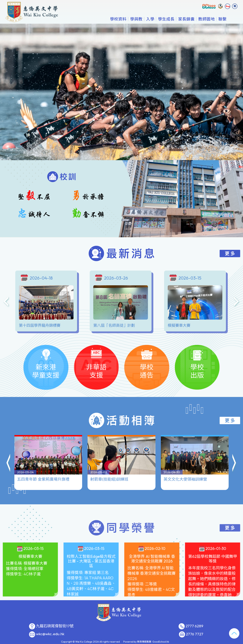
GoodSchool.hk (161, 642)
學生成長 (166, 19)
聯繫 (223, 19)
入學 (150, 19)
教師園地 (207, 19)
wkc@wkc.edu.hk (50, 634)
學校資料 (118, 19)
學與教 (136, 19)
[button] (9, 448)
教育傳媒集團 (144, 642)
